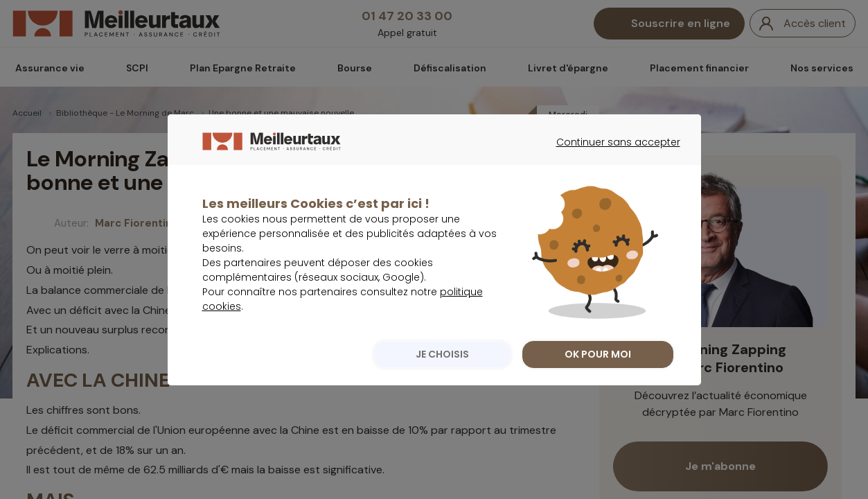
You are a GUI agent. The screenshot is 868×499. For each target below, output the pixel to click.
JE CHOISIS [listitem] (440, 383)
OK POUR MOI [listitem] (598, 383)
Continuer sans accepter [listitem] (611, 183)
